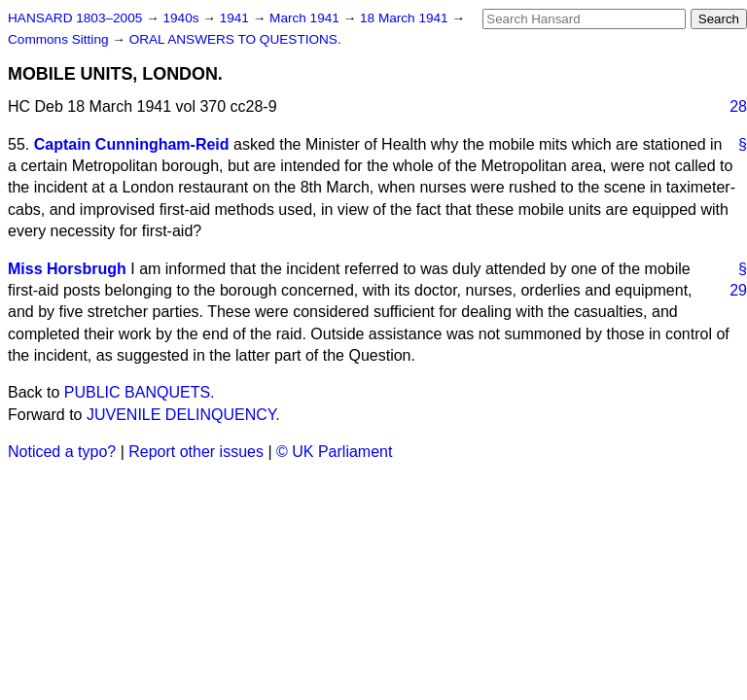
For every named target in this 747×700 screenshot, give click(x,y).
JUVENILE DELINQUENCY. (183, 415)
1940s (182, 18)
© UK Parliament (334, 452)
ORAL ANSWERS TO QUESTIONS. (235, 39)
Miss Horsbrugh (67, 269)
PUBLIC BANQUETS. (140, 392)
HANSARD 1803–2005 (75, 18)
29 (738, 290)
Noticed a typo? (62, 452)
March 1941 (306, 18)
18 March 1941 (406, 18)
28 (738, 106)
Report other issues (196, 452)
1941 (236, 18)
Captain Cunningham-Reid (132, 144)
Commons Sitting (60, 39)
